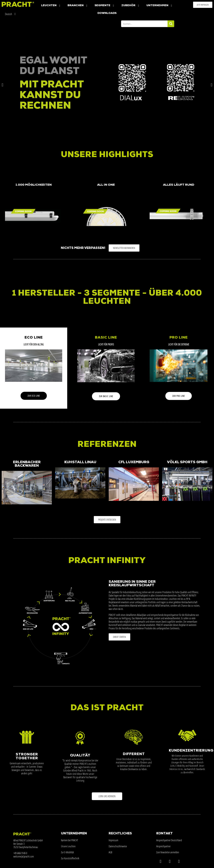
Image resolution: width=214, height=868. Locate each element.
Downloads (107, 13)
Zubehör (131, 6)
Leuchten (51, 6)
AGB (110, 852)
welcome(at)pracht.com (24, 856)
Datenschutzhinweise (118, 846)
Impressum (113, 840)
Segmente (105, 6)
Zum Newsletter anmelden (168, 852)
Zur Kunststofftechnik (70, 858)
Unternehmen (160, 6)
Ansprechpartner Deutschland (169, 840)
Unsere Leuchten (68, 846)
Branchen (78, 6)
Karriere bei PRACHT (70, 840)
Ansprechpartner (163, 846)
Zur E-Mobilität (67, 852)
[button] (203, 5)
